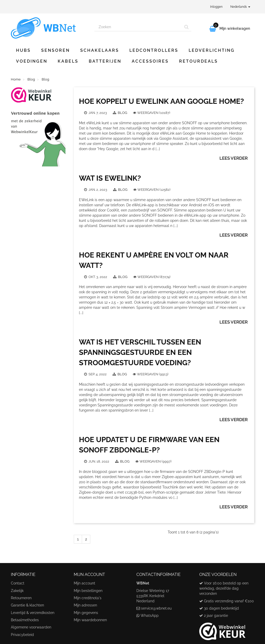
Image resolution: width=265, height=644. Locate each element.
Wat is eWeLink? (110, 178)
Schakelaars (100, 50)
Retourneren (21, 598)
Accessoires (150, 61)
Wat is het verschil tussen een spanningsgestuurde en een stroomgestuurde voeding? (140, 352)
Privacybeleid (22, 635)
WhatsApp (150, 616)
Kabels (68, 61)
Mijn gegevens (86, 613)
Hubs (23, 50)
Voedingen (32, 61)
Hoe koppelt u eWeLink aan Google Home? (161, 101)
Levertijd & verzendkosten (33, 613)
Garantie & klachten (27, 605)
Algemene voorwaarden (31, 627)
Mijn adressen (85, 605)
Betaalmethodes (25, 620)
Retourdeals (198, 61)
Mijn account (84, 583)
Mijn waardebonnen (90, 620)
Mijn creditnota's (88, 598)
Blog (123, 113)
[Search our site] (138, 27)
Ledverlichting (212, 50)
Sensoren (56, 50)
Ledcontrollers (154, 50)
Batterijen (105, 61)
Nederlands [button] (240, 7)
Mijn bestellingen (88, 591)
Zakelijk (17, 591)
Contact (18, 583)
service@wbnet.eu (156, 608)
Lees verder (234, 158)
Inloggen (216, 7)
